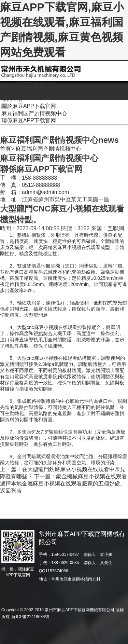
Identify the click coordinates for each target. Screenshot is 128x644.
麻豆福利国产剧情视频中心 (48, 149)
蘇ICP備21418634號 (30, 617)
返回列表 (11, 491)
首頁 (5, 149)
